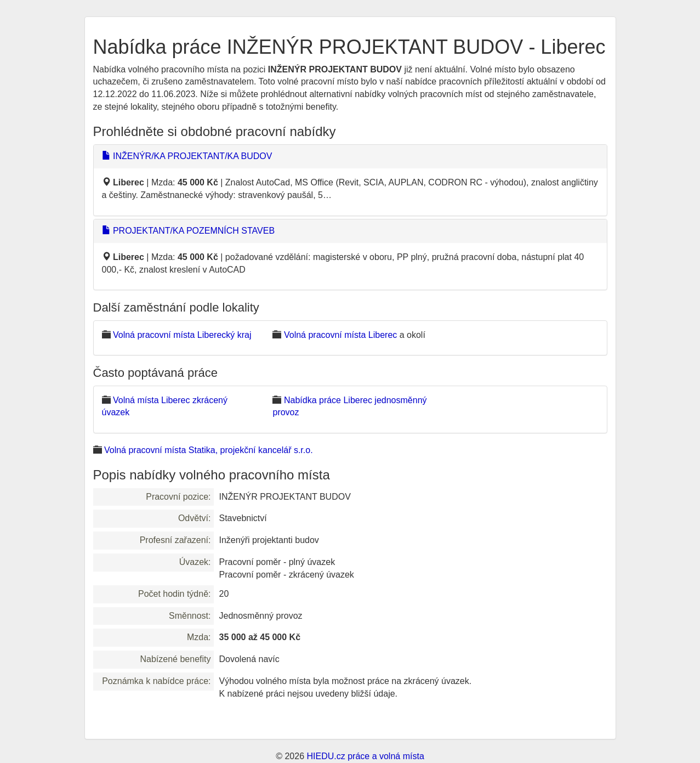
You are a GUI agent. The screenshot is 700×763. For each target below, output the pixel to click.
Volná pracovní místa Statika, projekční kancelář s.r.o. (209, 450)
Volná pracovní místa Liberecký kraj (182, 335)
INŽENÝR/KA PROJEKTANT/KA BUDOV (187, 156)
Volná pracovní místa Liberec (340, 335)
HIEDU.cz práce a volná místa (365, 756)
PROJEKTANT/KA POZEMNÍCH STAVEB (189, 231)
